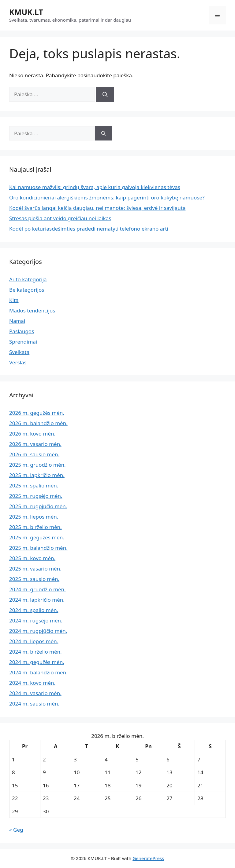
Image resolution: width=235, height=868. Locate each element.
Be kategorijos (27, 290)
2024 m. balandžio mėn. (38, 672)
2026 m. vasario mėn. (35, 444)
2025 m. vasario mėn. (35, 569)
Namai (17, 321)
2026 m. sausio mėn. (34, 454)
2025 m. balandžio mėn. (38, 548)
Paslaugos (22, 331)
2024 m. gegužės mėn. (37, 662)
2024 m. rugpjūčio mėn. (38, 631)
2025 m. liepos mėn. (34, 517)
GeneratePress (148, 858)
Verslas (18, 362)
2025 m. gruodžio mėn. (37, 465)
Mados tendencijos (32, 310)
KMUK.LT (26, 12)
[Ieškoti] (105, 94)
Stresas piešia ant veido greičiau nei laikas (60, 218)
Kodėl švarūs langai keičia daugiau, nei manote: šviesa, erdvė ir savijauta (97, 208)
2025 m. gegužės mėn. (37, 537)
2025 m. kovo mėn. (32, 558)
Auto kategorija (28, 279)
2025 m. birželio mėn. (35, 527)
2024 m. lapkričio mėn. (37, 600)
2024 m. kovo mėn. (32, 683)
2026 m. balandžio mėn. (38, 423)
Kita (14, 300)
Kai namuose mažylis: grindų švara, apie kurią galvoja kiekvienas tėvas (95, 187)
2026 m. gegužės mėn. (37, 413)
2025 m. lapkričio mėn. (37, 475)
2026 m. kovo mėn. (32, 434)
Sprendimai (23, 342)
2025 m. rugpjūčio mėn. (38, 506)
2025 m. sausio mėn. (34, 579)
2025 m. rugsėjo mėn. (36, 496)
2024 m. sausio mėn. (34, 704)
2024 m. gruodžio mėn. (37, 589)
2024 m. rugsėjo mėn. (36, 620)
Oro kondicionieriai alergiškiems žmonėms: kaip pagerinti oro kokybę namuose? (107, 197)
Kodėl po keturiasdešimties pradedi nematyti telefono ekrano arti (89, 229)
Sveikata (19, 352)
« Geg (16, 830)
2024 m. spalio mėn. (34, 610)
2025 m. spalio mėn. (34, 485)
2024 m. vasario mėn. (35, 693)
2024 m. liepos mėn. (34, 641)
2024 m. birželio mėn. (35, 652)
